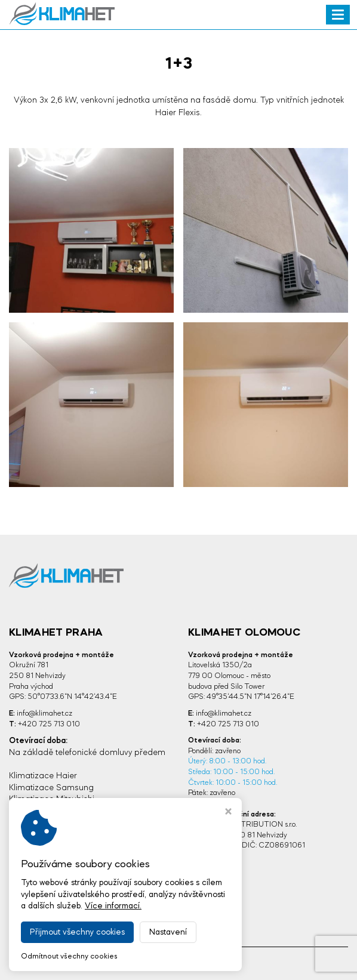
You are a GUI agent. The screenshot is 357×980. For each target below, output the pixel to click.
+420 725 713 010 (49, 724)
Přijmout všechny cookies (77, 932)
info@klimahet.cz (44, 714)
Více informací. (113, 906)
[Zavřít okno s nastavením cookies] (228, 813)
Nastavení (168, 932)
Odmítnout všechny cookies (69, 956)
